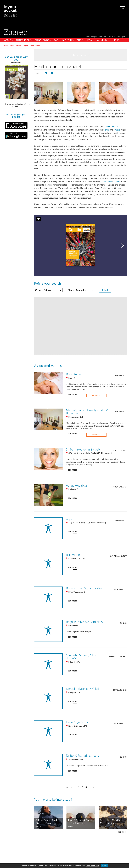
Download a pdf (16, 63)
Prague (110, 130)
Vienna (100, 130)
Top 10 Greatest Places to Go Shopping (80, 818)
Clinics (123, 619)
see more (72, 391)
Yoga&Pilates (120, 483)
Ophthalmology (118, 552)
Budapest (107, 179)
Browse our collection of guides (15, 104)
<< (67, 783)
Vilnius (117, 179)
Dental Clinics (120, 447)
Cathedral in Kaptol (111, 127)
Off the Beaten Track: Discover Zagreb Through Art (47, 818)
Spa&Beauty (121, 372)
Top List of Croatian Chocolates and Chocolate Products (110, 818)
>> (94, 783)
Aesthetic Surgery (118, 652)
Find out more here (92, 866)
